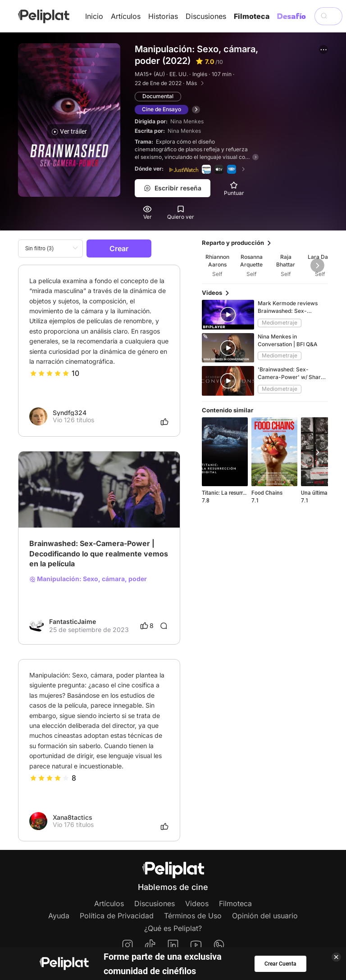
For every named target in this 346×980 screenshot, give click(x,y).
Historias (163, 16)
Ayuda (59, 916)
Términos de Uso (193, 916)
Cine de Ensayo (162, 109)
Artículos (126, 16)
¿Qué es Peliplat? (173, 928)
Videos (197, 903)
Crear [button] (119, 248)
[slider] (50, 373)
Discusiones (206, 16)
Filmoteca (252, 16)
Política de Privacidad (117, 916)
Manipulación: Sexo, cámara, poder (88, 579)
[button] (323, 50)
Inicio (94, 16)
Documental (158, 96)
